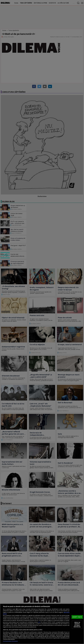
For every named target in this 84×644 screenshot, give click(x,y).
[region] (42, 624)
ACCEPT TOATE (77, 617)
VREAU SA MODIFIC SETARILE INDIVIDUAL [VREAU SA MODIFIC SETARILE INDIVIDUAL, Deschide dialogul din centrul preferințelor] (77, 625)
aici (39, 622)
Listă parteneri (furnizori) (10, 641)
